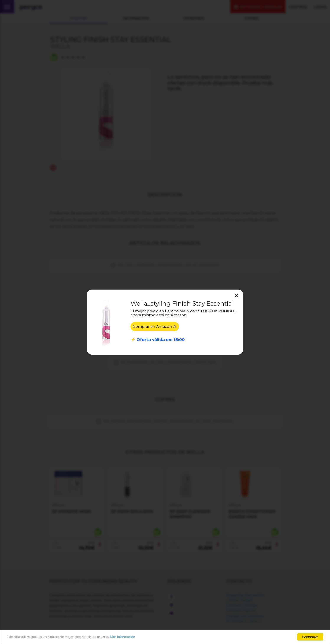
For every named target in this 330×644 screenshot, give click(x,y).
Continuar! (310, 637)
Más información (123, 637)
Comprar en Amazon (155, 326)
